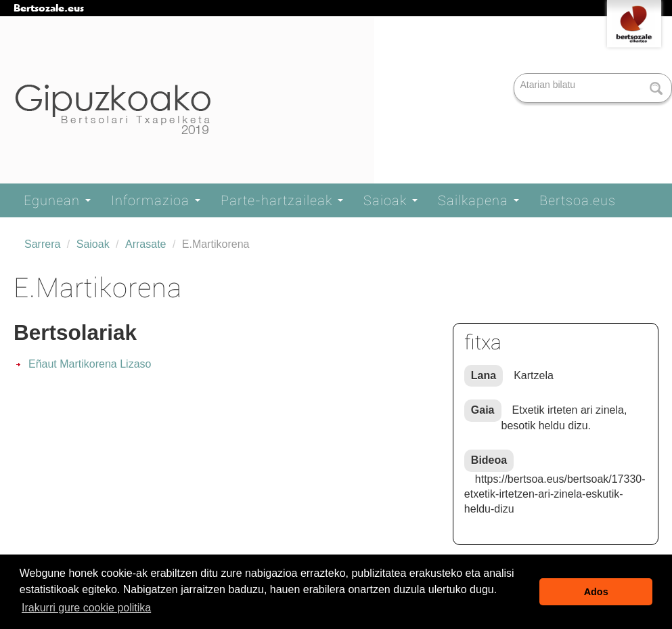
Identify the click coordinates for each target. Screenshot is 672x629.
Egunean (57, 200)
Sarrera (42, 244)
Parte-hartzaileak (282, 200)
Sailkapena (478, 200)
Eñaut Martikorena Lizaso (90, 364)
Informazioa (156, 200)
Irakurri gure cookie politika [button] (86, 608)
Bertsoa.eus (578, 200)
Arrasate (145, 244)
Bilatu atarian (515, 74)
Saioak (390, 200)
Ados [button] (596, 592)
